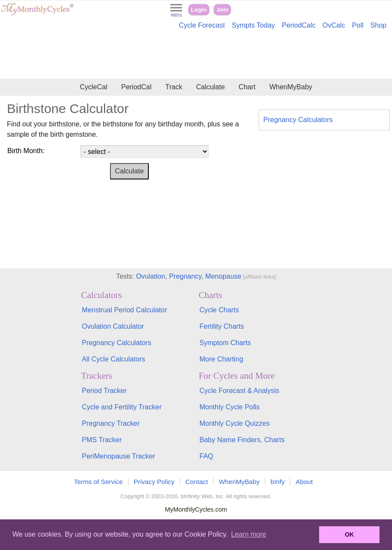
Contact (197, 482)
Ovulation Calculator (113, 326)
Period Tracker (104, 391)
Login (199, 10)
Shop (378, 25)
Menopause (223, 276)
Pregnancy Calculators (298, 120)
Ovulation (151, 276)
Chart (247, 87)
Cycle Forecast (202, 25)
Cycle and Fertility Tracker (122, 407)
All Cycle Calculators (114, 359)
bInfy (278, 482)
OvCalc (334, 25)
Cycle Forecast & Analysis (239, 391)
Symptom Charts (225, 343)
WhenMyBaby (291, 87)
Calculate (211, 87)
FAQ (206, 456)
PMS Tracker (102, 440)
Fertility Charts (221, 326)
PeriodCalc (299, 25)
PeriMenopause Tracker (119, 456)
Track (174, 87)
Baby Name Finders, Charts (242, 440)
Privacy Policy (154, 482)
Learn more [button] (249, 534)
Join (223, 10)
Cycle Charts (219, 310)
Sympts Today (253, 25)
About (304, 482)
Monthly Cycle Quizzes (234, 423)
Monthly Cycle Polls (229, 407)
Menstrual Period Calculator (124, 310)
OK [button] (349, 534)
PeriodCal (136, 87)
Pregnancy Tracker (111, 423)
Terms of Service (99, 482)
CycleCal (94, 87)
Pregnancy (185, 276)
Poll (358, 25)
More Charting (221, 359)
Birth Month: (26, 151)
